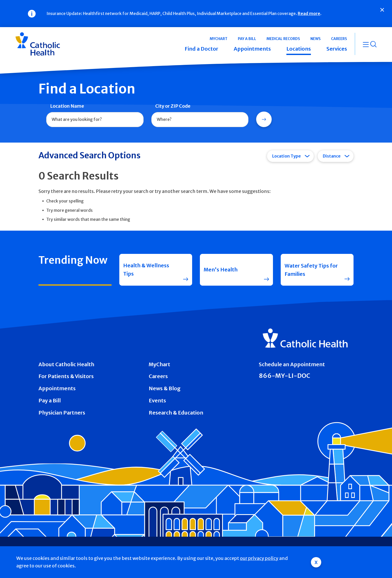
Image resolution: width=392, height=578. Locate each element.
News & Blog (165, 388)
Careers (158, 376)
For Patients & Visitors (66, 376)
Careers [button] (339, 39)
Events (157, 400)
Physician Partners (62, 413)
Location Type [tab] (287, 156)
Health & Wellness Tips (146, 270)
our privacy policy (259, 558)
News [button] (316, 39)
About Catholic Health (66, 364)
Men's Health (221, 270)
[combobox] (95, 120)
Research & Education (176, 413)
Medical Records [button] (283, 39)
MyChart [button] (219, 39)
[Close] (382, 10)
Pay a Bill (50, 400)
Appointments (57, 388)
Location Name (67, 106)
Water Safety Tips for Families (311, 270)
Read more (309, 13)
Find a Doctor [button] (201, 49)
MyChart (159, 364)
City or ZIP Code (173, 106)
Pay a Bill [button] (247, 39)
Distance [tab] (332, 156)
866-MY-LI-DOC (284, 376)
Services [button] (337, 49)
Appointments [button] (252, 49)
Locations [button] (299, 49)
